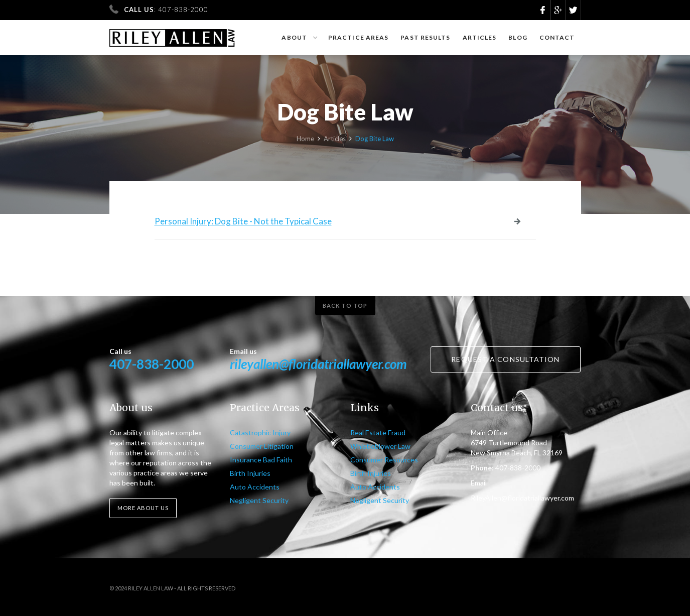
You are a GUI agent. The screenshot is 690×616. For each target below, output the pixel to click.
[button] (299, 38)
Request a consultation (505, 359)
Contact (557, 37)
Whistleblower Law (380, 446)
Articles (480, 37)
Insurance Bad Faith (261, 460)
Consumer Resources (384, 460)
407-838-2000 (152, 364)
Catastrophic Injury (260, 433)
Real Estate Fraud (378, 433)
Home (305, 140)
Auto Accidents (255, 487)
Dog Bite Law (375, 140)
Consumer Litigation (262, 446)
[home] (172, 33)
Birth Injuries (250, 473)
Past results (425, 37)
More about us (143, 508)
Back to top (345, 305)
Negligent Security (259, 500)
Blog (518, 37)
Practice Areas (358, 37)
